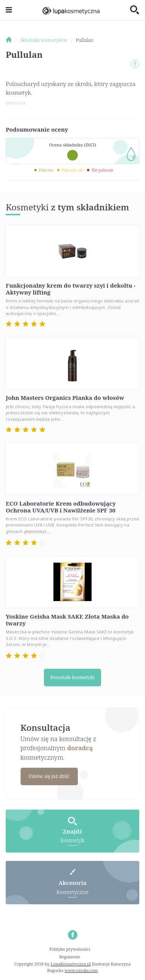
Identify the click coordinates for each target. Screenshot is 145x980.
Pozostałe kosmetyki (72, 677)
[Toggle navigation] (9, 10)
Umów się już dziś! (49, 776)
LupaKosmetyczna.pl (70, 964)
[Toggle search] (135, 10)
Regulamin (70, 957)
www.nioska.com (81, 970)
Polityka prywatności (70, 949)
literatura (15, 103)
